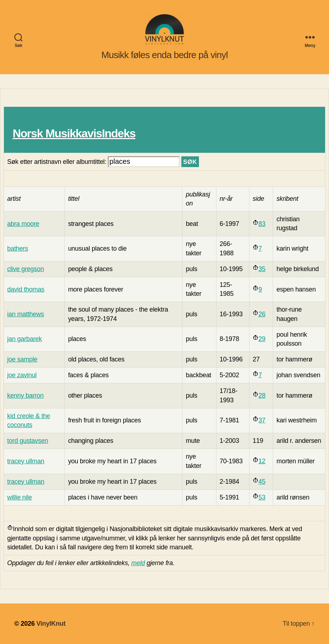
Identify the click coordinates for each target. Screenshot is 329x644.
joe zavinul (22, 375)
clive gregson (26, 269)
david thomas (26, 289)
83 (262, 224)
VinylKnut (51, 624)
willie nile (20, 497)
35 (262, 269)
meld (138, 563)
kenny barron (25, 396)
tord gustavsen (28, 441)
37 (262, 420)
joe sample (22, 359)
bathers (18, 248)
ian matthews (26, 314)
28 (262, 396)
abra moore (23, 224)
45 (262, 482)
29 (262, 339)
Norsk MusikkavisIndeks (74, 133)
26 (262, 314)
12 (262, 461)
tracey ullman (26, 461)
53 (262, 497)
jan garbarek (25, 339)
